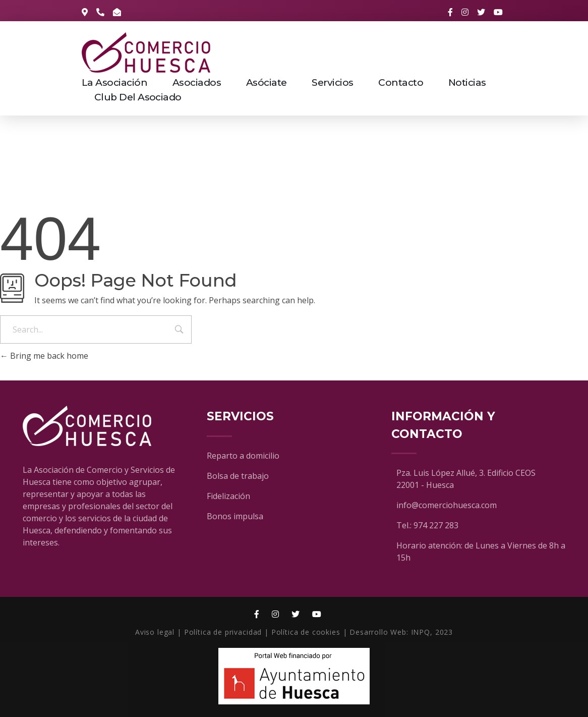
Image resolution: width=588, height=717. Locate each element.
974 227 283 (436, 525)
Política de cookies (306, 632)
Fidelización (228, 496)
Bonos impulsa (235, 516)
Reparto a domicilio (243, 456)
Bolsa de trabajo (238, 476)
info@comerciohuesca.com (447, 505)
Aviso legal (155, 632)
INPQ (421, 632)
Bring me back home (44, 356)
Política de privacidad (223, 632)
